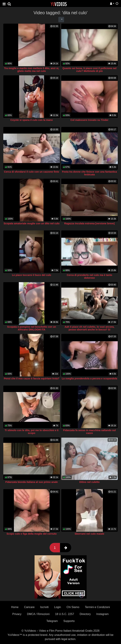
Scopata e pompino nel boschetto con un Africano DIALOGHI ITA (32, 328)
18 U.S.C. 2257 (64, 614)
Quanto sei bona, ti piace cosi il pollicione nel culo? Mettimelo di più (89, 70)
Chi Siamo (73, 607)
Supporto (69, 621)
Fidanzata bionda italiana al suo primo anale (32, 482)
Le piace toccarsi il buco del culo (32, 275)
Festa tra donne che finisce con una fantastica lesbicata (89, 173)
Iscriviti (44, 607)
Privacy (17, 614)
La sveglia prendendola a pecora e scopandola (89, 379)
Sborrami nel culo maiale (89, 534)
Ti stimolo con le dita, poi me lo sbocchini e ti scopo (32, 432)
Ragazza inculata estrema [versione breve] (89, 223)
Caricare (29, 607)
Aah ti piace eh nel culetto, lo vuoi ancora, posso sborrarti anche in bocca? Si (89, 328)
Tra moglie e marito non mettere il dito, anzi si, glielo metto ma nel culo (32, 70)
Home (15, 607)
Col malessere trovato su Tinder (89, 120)
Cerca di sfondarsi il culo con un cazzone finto (32, 172)
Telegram (52, 621)
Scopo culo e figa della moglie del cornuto (32, 534)
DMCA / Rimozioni (38, 614)
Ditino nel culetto (89, 482)
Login (58, 607)
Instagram (103, 614)
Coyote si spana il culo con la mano (32, 120)
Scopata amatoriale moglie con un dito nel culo (32, 223)
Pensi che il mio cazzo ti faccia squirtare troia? (32, 379)
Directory (85, 614)
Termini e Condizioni (97, 607)
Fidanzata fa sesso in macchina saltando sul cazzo (89, 432)
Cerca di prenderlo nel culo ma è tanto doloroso (90, 276)
